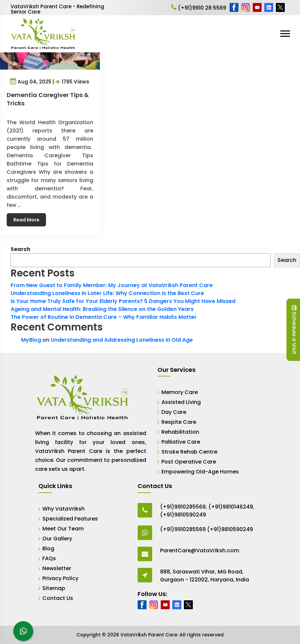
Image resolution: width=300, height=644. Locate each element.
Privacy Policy (60, 578)
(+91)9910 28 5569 (199, 8)
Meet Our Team (63, 529)
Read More (28, 213)
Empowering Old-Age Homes (200, 472)
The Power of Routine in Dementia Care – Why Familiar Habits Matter (104, 317)
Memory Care (180, 392)
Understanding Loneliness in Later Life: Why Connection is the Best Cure (107, 293)
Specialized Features (70, 519)
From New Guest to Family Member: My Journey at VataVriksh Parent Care (112, 285)
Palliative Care (181, 442)
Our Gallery (57, 539)
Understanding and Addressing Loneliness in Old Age (122, 340)
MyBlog (31, 340)
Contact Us (58, 598)
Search (21, 249)
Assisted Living (181, 402)
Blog (48, 548)
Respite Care (179, 422)
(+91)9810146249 (231, 507)
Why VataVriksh (64, 509)
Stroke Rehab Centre (189, 452)
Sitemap (54, 588)
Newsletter (57, 568)
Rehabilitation (180, 432)
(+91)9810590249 (183, 515)
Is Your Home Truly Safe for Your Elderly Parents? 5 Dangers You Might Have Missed (123, 301)
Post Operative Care (189, 462)
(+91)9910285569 (183, 507)
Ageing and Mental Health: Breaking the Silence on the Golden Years (102, 309)
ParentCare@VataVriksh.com (200, 550)
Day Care (174, 412)
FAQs (49, 558)
